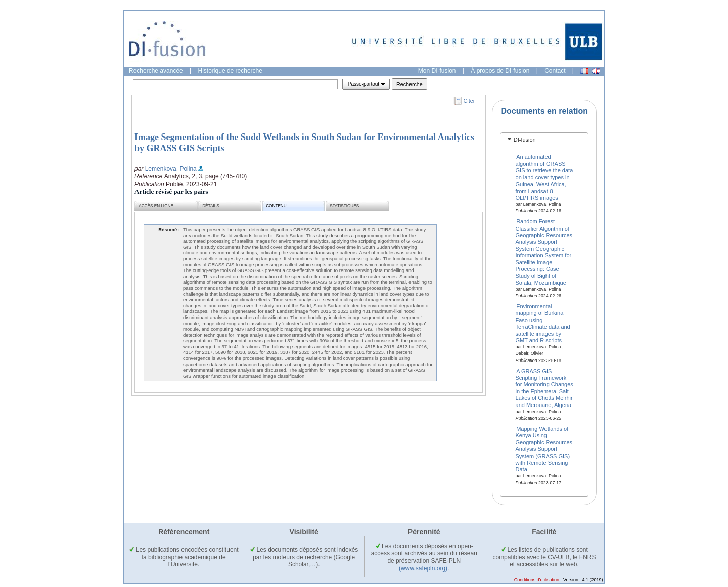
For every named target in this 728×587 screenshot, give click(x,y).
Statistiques (344, 206)
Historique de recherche (230, 71)
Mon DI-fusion (437, 71)
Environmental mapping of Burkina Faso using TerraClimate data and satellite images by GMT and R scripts (543, 323)
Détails (211, 206)
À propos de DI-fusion (500, 71)
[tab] (544, 140)
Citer (469, 101)
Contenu (282, 208)
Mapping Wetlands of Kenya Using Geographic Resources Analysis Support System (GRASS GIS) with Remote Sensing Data (544, 449)
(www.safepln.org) (423, 568)
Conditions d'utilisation (537, 580)
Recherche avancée (156, 71)
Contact (555, 71)
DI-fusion (525, 140)
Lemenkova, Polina (171, 169)
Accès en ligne (156, 206)
